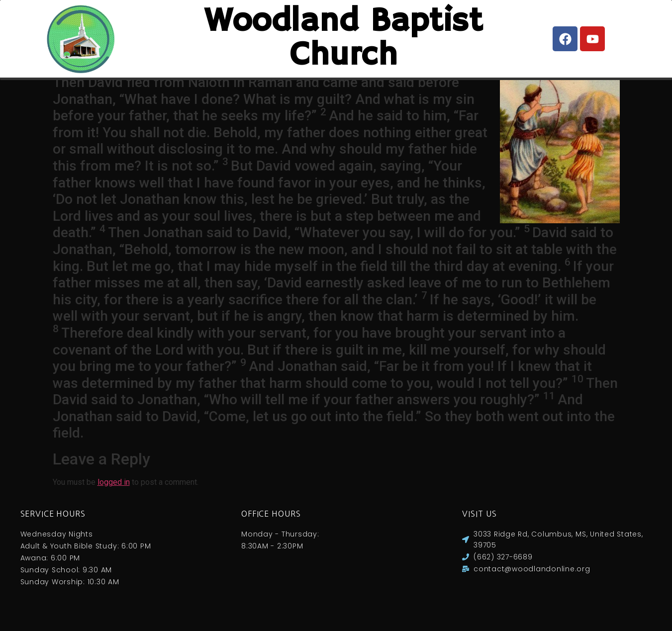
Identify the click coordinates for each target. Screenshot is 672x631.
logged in (114, 493)
